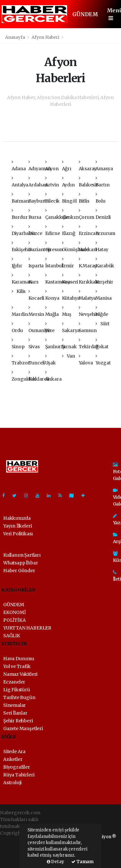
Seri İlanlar (15, 713)
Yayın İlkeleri (17, 526)
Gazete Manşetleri (23, 729)
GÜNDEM (85, 14)
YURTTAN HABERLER (27, 628)
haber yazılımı (16, 840)
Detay (55, 862)
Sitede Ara (14, 751)
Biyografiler (17, 767)
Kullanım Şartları (22, 555)
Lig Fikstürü (17, 690)
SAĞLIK (12, 636)
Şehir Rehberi (18, 721)
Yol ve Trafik (17, 666)
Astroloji (12, 783)
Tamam (82, 862)
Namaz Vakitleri (20, 674)
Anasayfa (15, 37)
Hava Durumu (19, 659)
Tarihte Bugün (19, 697)
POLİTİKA (14, 620)
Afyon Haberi (45, 37)
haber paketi (14, 847)
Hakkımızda (17, 518)
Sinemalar (15, 705)
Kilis (19, 291)
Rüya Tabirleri (19, 775)
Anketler (13, 759)
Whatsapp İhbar (20, 563)
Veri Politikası (18, 534)
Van (69, 356)
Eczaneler (14, 682)
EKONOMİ (15, 612)
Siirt (103, 324)
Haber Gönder (19, 571)
